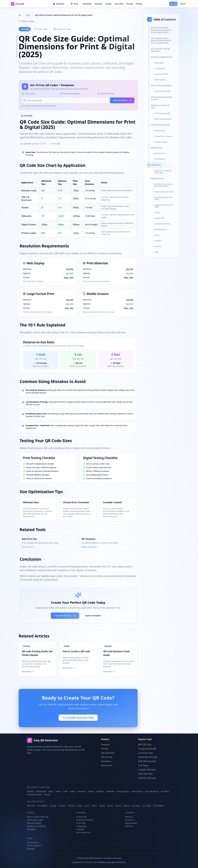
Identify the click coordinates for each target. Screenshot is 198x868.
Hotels (73, 791)
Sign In (183, 4)
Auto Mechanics (152, 791)
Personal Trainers (34, 795)
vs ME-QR (80, 829)
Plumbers (165, 791)
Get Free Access (122, 100)
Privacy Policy (33, 842)
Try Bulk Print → (29, 547)
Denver (110, 806)
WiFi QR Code (145, 744)
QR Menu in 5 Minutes (37, 826)
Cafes (65, 791)
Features (99, 4)
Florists (47, 795)
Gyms (51, 791)
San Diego (147, 806)
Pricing (130, 4)
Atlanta (127, 806)
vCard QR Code (145, 753)
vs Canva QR (81, 817)
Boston (118, 806)
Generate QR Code (65, 616)
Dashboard (106, 765)
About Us (129, 817)
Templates (106, 761)
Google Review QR (147, 749)
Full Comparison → (84, 832)
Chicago (53, 806)
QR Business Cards (35, 820)
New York (31, 806)
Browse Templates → (90, 547)
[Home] (20, 15)
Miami (94, 806)
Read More (28, 672)
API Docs (129, 826)
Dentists (31, 791)
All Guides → (32, 829)
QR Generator (108, 753)
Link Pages (143, 765)
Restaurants (41, 791)
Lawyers (91, 791)
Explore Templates (93, 616)
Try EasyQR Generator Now (78, 718)
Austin (87, 806)
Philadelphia (158, 806)
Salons (58, 791)
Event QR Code (145, 774)
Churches (82, 791)
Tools (74, 4)
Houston (62, 806)
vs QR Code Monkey (85, 820)
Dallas (80, 806)
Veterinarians (137, 791)
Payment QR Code (147, 778)
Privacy (139, 4)
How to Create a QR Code (76, 651)
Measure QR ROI (34, 823)
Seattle (102, 806)
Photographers (123, 791)
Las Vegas (136, 806)
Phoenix (71, 806)
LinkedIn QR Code (147, 770)
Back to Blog (26, 21)
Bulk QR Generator (147, 761)
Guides (109, 4)
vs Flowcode (81, 826)
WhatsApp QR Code (148, 757)
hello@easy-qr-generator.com (111, 862)
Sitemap (31, 849)
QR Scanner (107, 757)
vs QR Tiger (81, 823)
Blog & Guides (131, 823)
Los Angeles (42, 806)
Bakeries (100, 791)
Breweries (110, 791)
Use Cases (119, 4)
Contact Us (130, 820)
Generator (87, 4)
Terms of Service (34, 846)
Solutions (59, 4)
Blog (28, 15)
